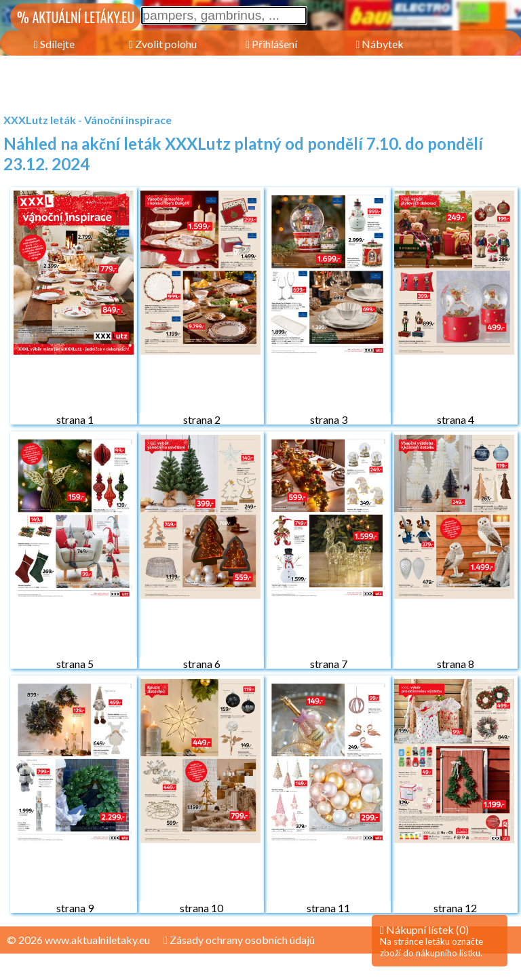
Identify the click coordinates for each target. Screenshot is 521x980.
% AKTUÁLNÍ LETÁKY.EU (76, 17)
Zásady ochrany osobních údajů (239, 940)
